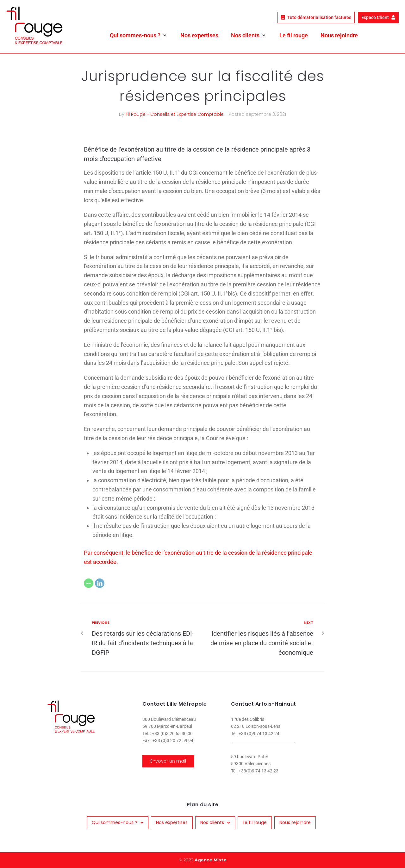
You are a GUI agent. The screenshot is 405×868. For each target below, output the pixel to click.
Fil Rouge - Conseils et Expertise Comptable (175, 114)
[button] (139, 36)
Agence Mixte (210, 860)
